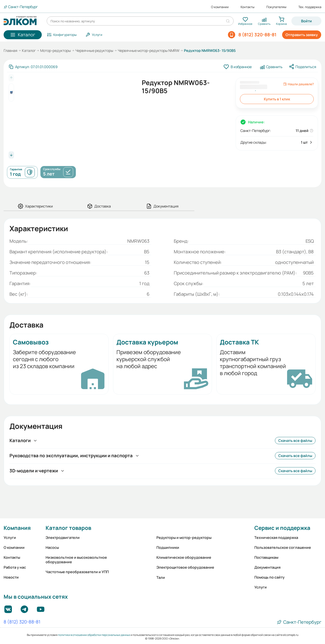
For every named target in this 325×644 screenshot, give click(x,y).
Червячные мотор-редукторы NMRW (149, 51)
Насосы (52, 547)
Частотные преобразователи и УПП (77, 572)
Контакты (247, 7)
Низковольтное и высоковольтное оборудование (76, 560)
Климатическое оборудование (184, 557)
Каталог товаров (68, 528)
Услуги (10, 538)
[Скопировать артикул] (33, 67)
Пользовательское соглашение (283, 547)
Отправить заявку (302, 35)
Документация (267, 567)
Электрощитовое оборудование (185, 567)
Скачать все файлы (295, 441)
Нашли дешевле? (298, 84)
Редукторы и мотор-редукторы (184, 538)
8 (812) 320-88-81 (22, 622)
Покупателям (276, 7)
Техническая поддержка (276, 538)
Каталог (29, 51)
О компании (220, 7)
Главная (10, 51)
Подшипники (168, 547)
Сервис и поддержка (282, 528)
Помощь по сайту (269, 577)
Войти (306, 21)
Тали (161, 577)
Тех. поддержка (310, 7)
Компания (17, 528)
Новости (11, 577)
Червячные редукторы (94, 51)
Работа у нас (15, 567)
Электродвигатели (63, 538)
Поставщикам (266, 557)
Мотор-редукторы (56, 51)
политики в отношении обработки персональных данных (94, 635)
